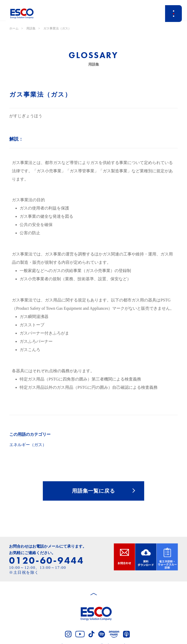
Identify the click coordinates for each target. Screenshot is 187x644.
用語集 (31, 28)
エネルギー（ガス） (28, 445)
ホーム (14, 28)
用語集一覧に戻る (94, 491)
